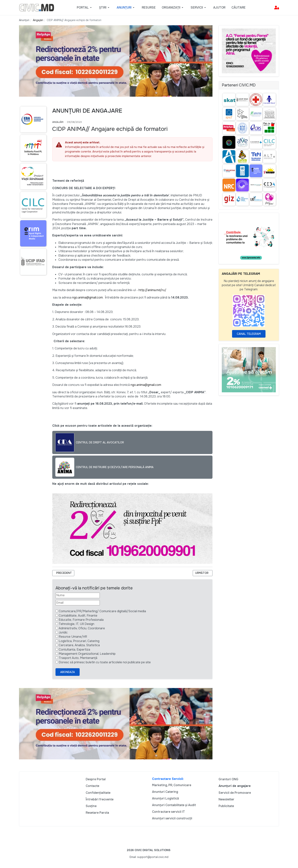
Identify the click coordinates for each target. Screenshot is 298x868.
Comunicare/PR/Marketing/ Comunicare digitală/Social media (102, 611)
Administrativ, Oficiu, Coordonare (82, 628)
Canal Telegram (249, 334)
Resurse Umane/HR (73, 637)
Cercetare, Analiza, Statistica (79, 645)
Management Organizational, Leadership (87, 654)
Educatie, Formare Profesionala (81, 620)
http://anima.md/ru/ (152, 290)
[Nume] (78, 595)
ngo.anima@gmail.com (88, 297)
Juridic (63, 632)
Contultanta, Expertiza (74, 650)
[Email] (78, 603)
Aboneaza (68, 672)
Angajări (58, 122)
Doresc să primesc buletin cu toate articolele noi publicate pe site (105, 662)
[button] (85, 8)
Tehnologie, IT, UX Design (76, 624)
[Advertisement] (33, 351)
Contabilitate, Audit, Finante (78, 616)
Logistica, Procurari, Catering (79, 641)
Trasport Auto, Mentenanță (78, 658)
